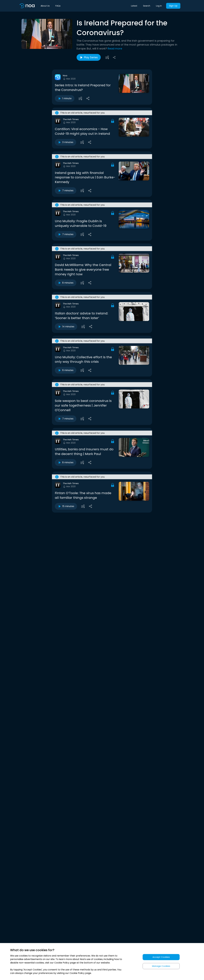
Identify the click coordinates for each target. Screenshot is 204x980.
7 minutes (66, 191)
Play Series (89, 57)
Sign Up (173, 6)
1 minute (65, 98)
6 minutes (66, 370)
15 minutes (66, 506)
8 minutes (66, 283)
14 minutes (66, 327)
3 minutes (66, 142)
